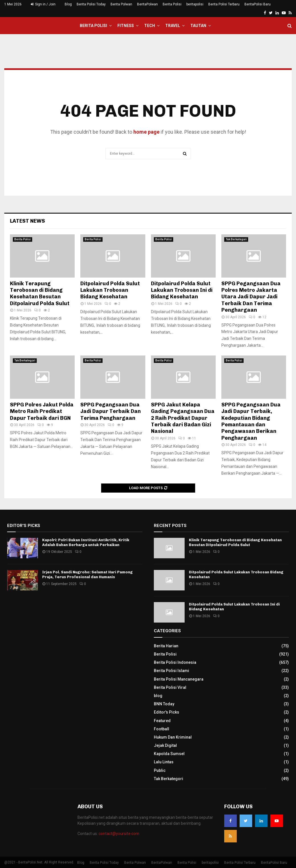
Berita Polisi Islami (172, 671)
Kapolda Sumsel (169, 754)
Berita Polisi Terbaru (224, 4)
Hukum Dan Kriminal (173, 737)
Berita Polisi (172, 4)
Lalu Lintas (164, 762)
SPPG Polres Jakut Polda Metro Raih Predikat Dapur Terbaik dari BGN (42, 411)
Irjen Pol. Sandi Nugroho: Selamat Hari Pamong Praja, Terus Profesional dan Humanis (87, 574)
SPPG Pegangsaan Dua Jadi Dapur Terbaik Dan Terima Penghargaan (111, 411)
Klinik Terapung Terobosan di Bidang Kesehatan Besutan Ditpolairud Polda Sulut (40, 294)
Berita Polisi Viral (170, 687)
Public (160, 770)
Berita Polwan (121, 4)
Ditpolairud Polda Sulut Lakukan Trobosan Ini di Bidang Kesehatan (182, 290)
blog (158, 696)
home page (146, 132)
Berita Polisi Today (91, 4)
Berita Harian (166, 646)
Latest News (27, 221)
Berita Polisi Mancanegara (179, 679)
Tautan (198, 26)
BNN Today (164, 704)
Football (162, 729)
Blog (68, 4)
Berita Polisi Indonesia (175, 662)
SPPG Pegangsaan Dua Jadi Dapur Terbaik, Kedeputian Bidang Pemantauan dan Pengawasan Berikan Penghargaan (251, 421)
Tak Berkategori (236, 239)
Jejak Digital (165, 745)
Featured (162, 721)
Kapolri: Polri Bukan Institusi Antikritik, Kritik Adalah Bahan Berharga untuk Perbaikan (86, 542)
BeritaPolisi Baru (258, 4)
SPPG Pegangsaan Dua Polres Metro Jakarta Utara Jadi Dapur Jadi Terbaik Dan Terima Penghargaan (251, 297)
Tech (150, 26)
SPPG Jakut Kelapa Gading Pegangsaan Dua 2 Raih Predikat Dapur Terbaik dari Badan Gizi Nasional (183, 418)
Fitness (126, 26)
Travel (173, 26)
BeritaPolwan (147, 4)
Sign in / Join (43, 4)
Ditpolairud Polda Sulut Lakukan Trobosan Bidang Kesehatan (110, 290)
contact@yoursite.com (119, 834)
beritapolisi (195, 4)
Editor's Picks (167, 712)
